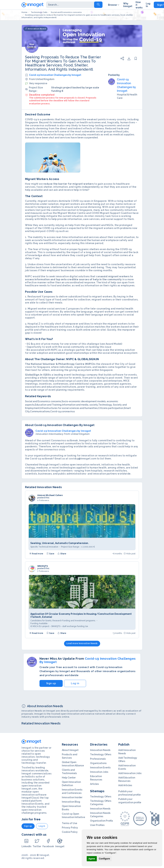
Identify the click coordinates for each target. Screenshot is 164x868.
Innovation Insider (72, 797)
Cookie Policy (70, 832)
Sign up (51, 683)
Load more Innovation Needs (82, 643)
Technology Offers (101, 754)
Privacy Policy (70, 828)
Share (62, 554)
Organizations (98, 763)
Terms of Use (69, 823)
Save (50, 554)
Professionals (98, 759)
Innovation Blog (71, 802)
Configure (104, 859)
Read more (36, 554)
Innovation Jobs (99, 772)
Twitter (37, 843)
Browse (114, 5)
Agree (92, 859)
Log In (148, 5)
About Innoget (70, 750)
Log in (75, 683)
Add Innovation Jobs (130, 773)
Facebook (48, 843)
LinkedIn (26, 843)
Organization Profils (101, 821)
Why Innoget (128, 5)
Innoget (60, 843)
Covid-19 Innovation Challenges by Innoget (55, 75)
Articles (94, 784)
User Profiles (97, 825)
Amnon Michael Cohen (50, 495)
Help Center (69, 778)
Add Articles (125, 785)
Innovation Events (100, 768)
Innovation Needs (100, 750)
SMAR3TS (43, 566)
